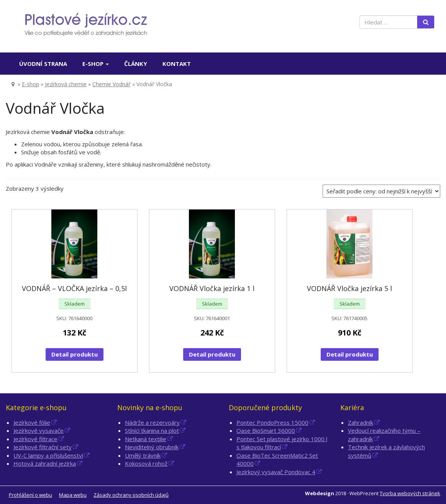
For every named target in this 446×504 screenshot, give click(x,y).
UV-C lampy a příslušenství (48, 455)
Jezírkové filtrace (35, 439)
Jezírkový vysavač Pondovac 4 (276, 472)
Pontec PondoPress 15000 (272, 422)
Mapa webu (73, 495)
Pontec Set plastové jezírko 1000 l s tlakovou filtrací (282, 443)
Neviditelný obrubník (152, 447)
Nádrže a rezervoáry (152, 422)
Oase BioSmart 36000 (266, 430)
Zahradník (361, 422)
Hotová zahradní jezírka (45, 463)
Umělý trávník (143, 455)
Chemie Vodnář (112, 84)
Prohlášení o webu (30, 495)
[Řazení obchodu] (381, 191)
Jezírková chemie (66, 84)
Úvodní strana (43, 64)
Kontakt (177, 64)
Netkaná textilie (146, 439)
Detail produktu (75, 354)
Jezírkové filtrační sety (43, 447)
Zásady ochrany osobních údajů (131, 495)
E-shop (96, 64)
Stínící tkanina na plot (152, 430)
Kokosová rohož (146, 463)
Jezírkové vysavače (39, 430)
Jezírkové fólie (32, 422)
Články (136, 64)
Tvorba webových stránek (410, 493)
